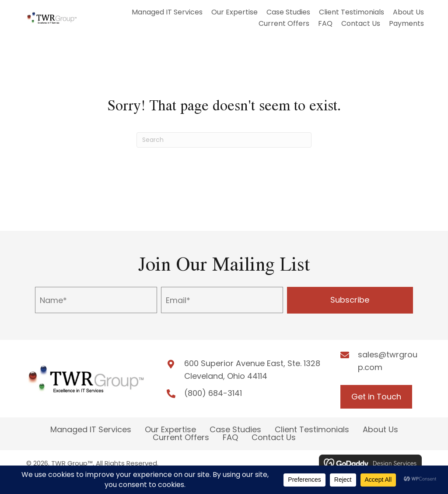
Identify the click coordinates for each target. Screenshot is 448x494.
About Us (380, 430)
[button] (350, 300)
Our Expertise (170, 430)
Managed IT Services (91, 430)
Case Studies (235, 430)
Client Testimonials (312, 430)
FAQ (230, 438)
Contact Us (274, 438)
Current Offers (181, 438)
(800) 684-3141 (213, 393)
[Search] (224, 140)
